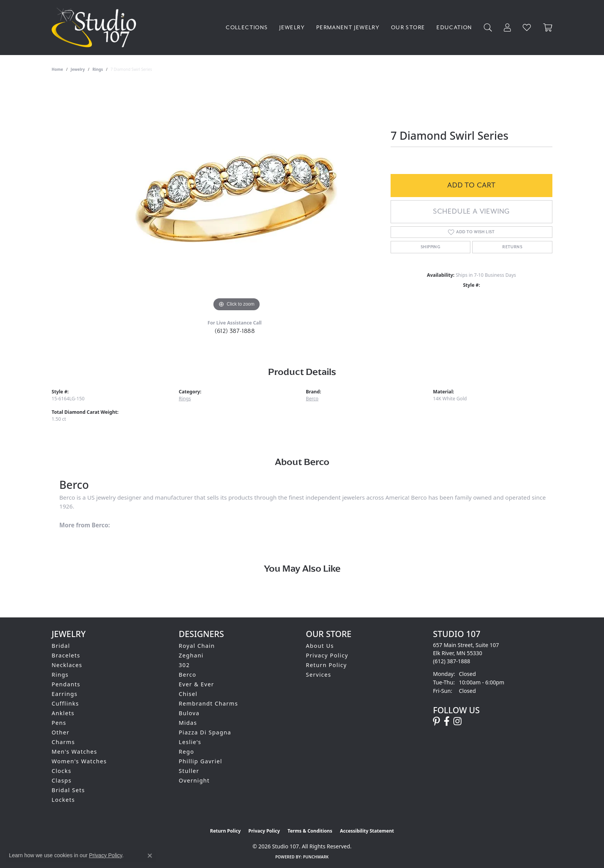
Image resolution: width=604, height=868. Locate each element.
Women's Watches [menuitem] (79, 761)
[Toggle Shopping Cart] (548, 28)
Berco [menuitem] (188, 675)
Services (319, 675)
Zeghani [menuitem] (191, 655)
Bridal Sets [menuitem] (68, 790)
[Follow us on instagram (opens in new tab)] (457, 721)
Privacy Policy (327, 655)
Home (57, 69)
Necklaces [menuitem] (67, 665)
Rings (98, 69)
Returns (512, 247)
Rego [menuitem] (186, 752)
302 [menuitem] (184, 665)
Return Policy (326, 665)
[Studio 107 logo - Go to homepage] (96, 28)
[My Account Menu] (508, 28)
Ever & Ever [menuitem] (196, 684)
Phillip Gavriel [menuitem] (200, 761)
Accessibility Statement (367, 831)
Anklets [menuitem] (63, 713)
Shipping (430, 247)
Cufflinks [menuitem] (65, 703)
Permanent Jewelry (348, 28)
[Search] (488, 28)
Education (454, 28)
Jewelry (292, 28)
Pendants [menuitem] (66, 684)
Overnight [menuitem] (194, 780)
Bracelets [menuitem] (66, 655)
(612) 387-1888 (235, 331)
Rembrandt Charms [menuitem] (208, 703)
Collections (247, 28)
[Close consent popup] (150, 856)
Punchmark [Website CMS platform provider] (316, 857)
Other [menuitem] (60, 732)
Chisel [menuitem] (188, 694)
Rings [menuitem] (60, 675)
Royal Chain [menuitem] (197, 646)
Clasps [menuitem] (62, 780)
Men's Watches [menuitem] (74, 752)
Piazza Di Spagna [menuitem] (205, 732)
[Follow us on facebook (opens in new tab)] (447, 721)
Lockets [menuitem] (63, 800)
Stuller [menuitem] (189, 771)
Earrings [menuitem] (65, 694)
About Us (320, 646)
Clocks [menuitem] (61, 771)
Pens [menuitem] (59, 723)
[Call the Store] (452, 661)
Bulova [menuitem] (189, 713)
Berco (312, 399)
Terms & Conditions (310, 831)
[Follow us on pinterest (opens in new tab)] (436, 721)
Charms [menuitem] (63, 742)
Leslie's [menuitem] (190, 742)
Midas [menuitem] (188, 723)
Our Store (408, 28)
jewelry (78, 69)
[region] (237, 198)
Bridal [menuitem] (61, 646)
